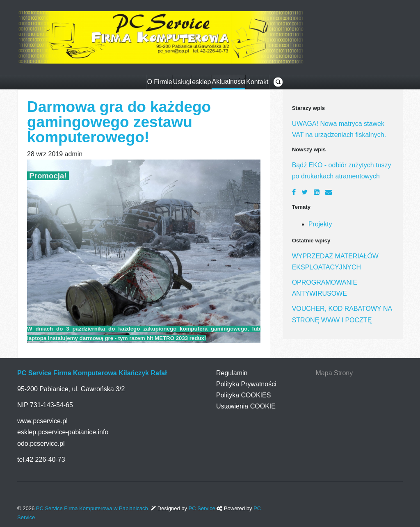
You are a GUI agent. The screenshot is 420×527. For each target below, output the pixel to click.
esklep (201, 82)
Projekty (320, 224)
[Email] (329, 192)
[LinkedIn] (317, 192)
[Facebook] (294, 192)
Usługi (182, 82)
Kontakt (257, 82)
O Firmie (159, 82)
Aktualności (228, 81)
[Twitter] (305, 192)
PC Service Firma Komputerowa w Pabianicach (92, 508)
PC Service (203, 508)
